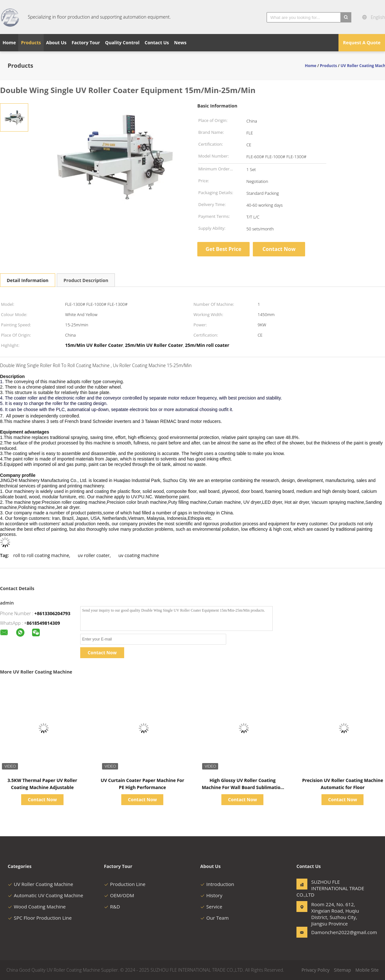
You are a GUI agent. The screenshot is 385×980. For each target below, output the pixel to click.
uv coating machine (139, 555)
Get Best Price (223, 249)
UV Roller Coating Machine (40, 884)
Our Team (214, 918)
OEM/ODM (119, 895)
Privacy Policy (316, 970)
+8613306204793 (52, 613)
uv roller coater (94, 555)
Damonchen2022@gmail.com (331, 932)
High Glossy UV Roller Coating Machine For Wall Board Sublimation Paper (243, 787)
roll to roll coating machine (41, 555)
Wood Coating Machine (37, 907)
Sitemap (342, 970)
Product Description (86, 280)
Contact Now (279, 249)
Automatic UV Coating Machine (45, 895)
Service (211, 907)
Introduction (217, 884)
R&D (112, 907)
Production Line (125, 884)
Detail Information (28, 280)
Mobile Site (367, 970)
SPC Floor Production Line (40, 918)
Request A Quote (362, 43)
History (211, 895)
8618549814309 (43, 623)
